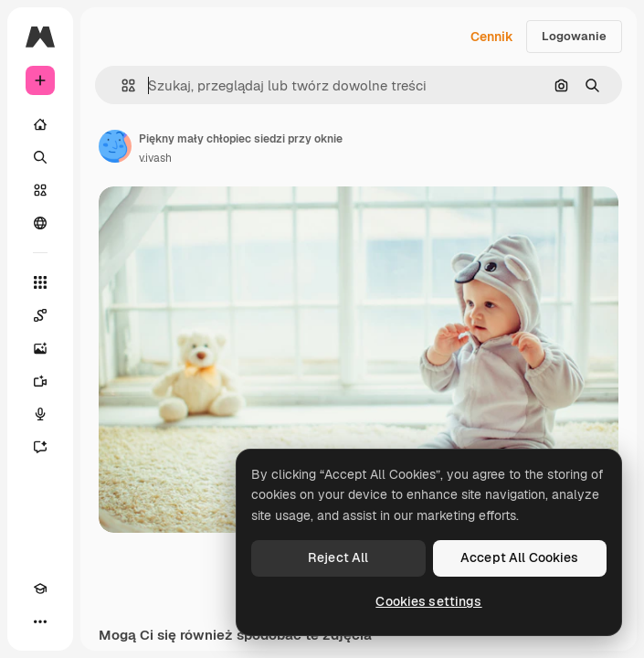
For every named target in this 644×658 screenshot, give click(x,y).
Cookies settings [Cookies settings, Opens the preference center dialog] (428, 601)
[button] (121, 85)
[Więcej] (40, 621)
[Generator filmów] (40, 381)
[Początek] (40, 124)
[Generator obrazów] (40, 348)
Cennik (492, 37)
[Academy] (40, 589)
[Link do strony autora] (115, 146)
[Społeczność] (40, 223)
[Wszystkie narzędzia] (40, 282)
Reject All (338, 557)
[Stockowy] (40, 190)
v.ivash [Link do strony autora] (155, 158)
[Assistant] (40, 447)
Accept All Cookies (520, 557)
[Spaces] (40, 315)
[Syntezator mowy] (40, 414)
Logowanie (574, 36)
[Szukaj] (40, 157)
